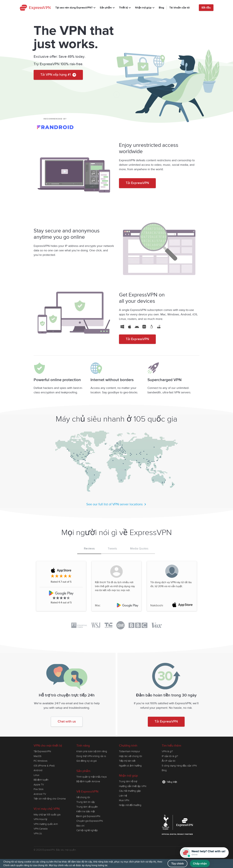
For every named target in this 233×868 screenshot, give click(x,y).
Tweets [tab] (112, 549)
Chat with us (67, 722)
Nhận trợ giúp (145, 8)
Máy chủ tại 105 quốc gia (47, 815)
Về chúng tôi (83, 797)
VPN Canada (41, 829)
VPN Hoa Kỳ (40, 819)
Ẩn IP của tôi (169, 761)
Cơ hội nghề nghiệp (87, 830)
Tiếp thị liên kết (127, 761)
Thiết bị (125, 8)
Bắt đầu (206, 8)
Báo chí (80, 826)
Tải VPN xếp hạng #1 (58, 78)
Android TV (40, 794)
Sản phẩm (108, 8)
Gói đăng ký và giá (87, 761)
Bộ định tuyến (41, 780)
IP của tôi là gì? (170, 756)
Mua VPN (124, 800)
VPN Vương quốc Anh (46, 824)
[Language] (194, 8)
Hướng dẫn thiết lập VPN (133, 786)
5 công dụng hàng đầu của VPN (179, 766)
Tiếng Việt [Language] (172, 782)
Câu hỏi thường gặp (130, 791)
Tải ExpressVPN (137, 183)
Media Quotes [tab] (139, 549)
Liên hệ (123, 796)
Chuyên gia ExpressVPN (90, 821)
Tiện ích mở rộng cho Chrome (50, 799)
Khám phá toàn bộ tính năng (92, 751)
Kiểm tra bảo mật (86, 811)
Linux (36, 775)
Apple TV (39, 785)
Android (38, 770)
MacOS (38, 756)
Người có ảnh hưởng (130, 766)
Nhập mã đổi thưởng (130, 805)
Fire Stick (39, 789)
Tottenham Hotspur (130, 751)
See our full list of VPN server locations (117, 504)
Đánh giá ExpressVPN (88, 816)
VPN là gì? (167, 751)
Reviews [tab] (89, 549)
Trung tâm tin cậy (86, 802)
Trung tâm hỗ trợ (128, 781)
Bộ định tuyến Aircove (88, 781)
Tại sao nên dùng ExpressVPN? (76, 8)
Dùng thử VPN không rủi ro (91, 756)
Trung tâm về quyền (87, 807)
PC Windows (41, 761)
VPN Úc (38, 833)
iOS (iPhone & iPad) (44, 766)
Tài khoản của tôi (180, 8)
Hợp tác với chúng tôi (131, 756)
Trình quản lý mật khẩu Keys (92, 777)
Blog (161, 8)
